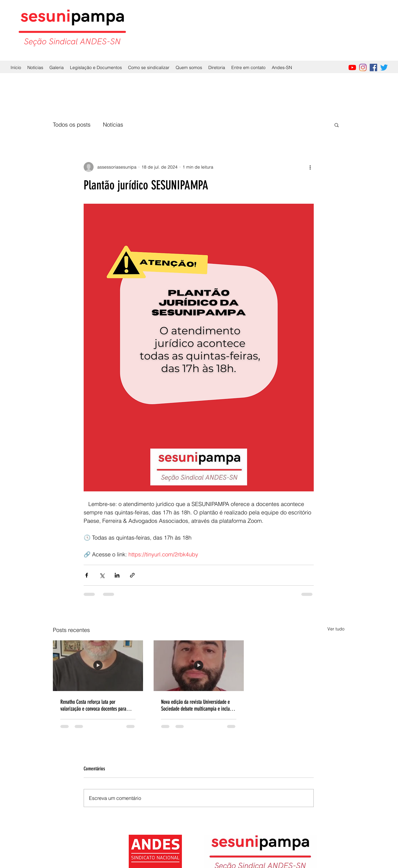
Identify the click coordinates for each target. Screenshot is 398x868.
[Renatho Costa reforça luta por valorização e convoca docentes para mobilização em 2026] (98, 666)
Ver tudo (336, 629)
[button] (337, 125)
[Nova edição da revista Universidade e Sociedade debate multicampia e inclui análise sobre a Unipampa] (199, 666)
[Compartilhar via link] (132, 575)
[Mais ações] (310, 167)
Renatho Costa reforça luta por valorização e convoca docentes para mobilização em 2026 (93, 705)
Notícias (113, 125)
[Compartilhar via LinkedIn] (117, 575)
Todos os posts (72, 125)
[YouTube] (352, 67)
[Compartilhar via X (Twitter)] (102, 575)
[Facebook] (373, 67)
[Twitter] (384, 67)
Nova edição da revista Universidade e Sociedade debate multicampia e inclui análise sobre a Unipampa (196, 705)
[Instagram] (363, 67)
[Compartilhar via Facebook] (87, 575)
